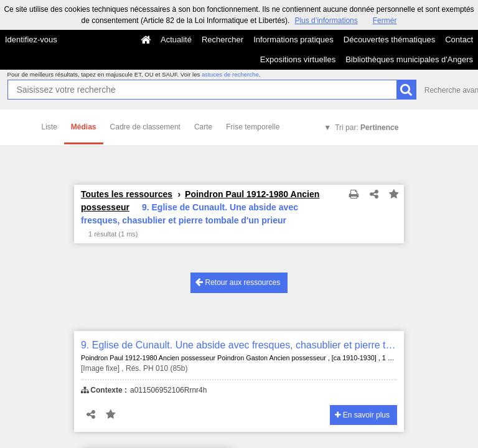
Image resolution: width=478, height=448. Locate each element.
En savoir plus (362, 415)
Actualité (176, 40)
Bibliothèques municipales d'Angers (409, 59)
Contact (459, 40)
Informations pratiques (293, 40)
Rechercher (223, 40)
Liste (49, 127)
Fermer (385, 21)
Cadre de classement (145, 127)
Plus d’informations (326, 21)
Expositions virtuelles (298, 59)
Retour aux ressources (238, 282)
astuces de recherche (230, 74)
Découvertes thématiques (389, 40)
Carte (203, 127)
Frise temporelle (253, 127)
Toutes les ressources (127, 194)
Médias (84, 127)
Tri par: (367, 128)
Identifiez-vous (31, 40)
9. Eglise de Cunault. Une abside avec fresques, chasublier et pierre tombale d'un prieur (239, 345)
